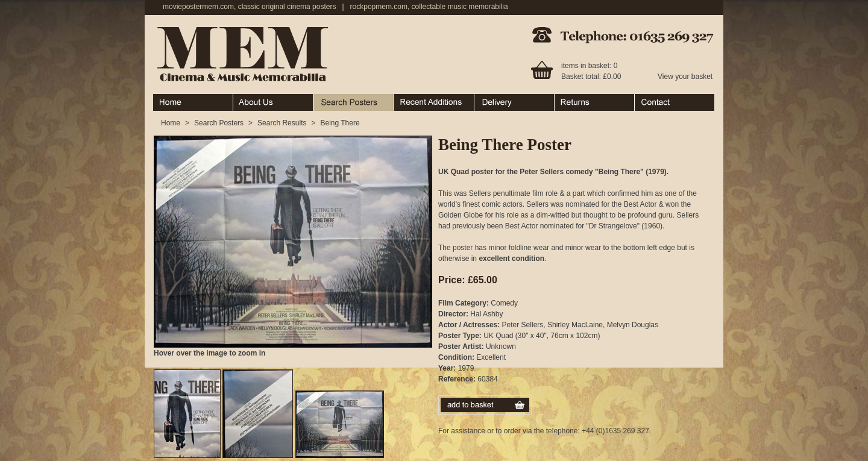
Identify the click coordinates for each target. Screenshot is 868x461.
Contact (675, 102)
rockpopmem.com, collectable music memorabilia (429, 7)
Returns (595, 102)
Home (193, 102)
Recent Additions (434, 102)
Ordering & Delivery (514, 102)
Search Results (282, 123)
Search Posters (354, 102)
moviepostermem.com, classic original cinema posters (249, 7)
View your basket (685, 77)
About (273, 102)
